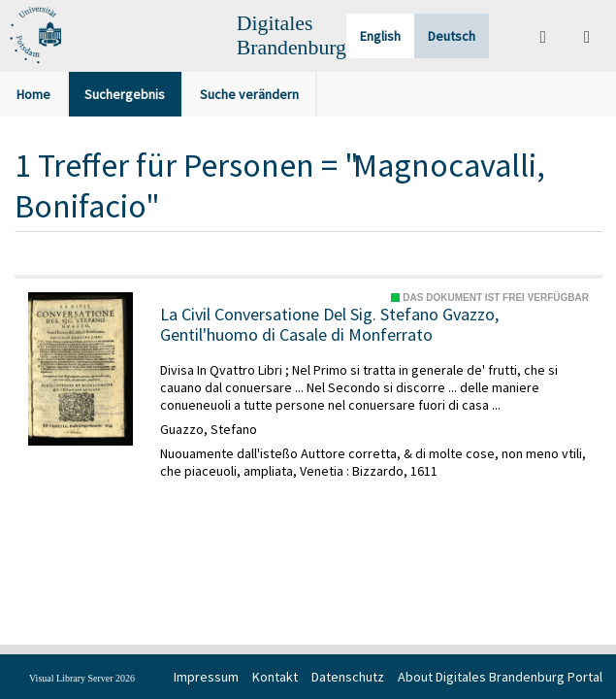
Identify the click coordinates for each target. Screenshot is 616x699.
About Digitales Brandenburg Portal (500, 677)
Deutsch (452, 36)
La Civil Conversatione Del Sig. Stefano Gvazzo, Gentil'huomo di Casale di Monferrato (329, 325)
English (380, 36)
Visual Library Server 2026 (82, 678)
